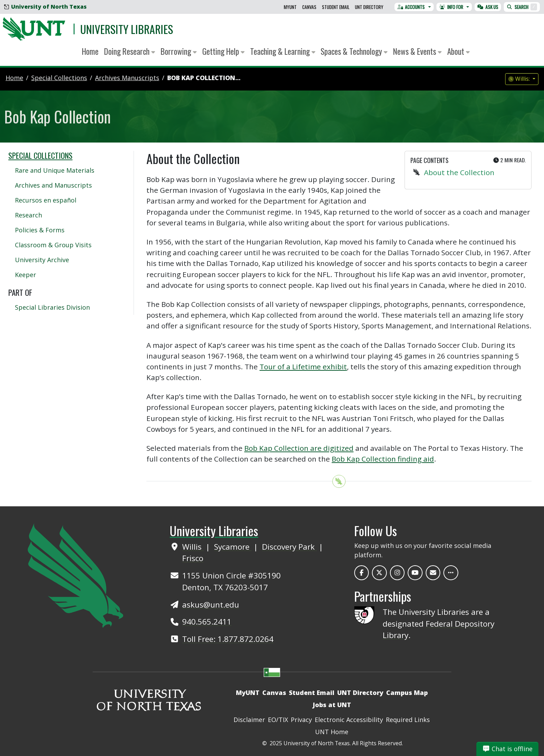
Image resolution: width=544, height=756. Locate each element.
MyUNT (290, 7)
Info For (451, 7)
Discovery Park (289, 547)
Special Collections (40, 155)
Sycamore (233, 547)
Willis (193, 547)
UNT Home (332, 732)
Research (28, 215)
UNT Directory (369, 7)
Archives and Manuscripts (53, 185)
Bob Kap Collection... (204, 78)
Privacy (301, 720)
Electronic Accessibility (349, 720)
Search (522, 7)
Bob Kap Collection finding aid (383, 459)
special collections (59, 78)
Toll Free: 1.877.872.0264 (228, 639)
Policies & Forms (40, 230)
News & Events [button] (417, 51)
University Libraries (127, 29)
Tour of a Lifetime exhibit (303, 367)
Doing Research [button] (130, 51)
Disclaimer (249, 720)
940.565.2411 (207, 622)
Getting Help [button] (223, 51)
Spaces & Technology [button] (354, 51)
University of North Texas (45, 7)
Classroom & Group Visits (53, 245)
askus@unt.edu (211, 605)
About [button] (458, 51)
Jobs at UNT (332, 705)
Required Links (408, 720)
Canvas (309, 7)
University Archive (42, 260)
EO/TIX (278, 720)
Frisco (193, 558)
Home (90, 51)
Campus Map (407, 693)
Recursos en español (46, 200)
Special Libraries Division (52, 307)
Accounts (411, 7)
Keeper (25, 275)
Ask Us (488, 7)
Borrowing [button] (179, 51)
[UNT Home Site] (75, 575)
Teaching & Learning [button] (283, 51)
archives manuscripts (127, 78)
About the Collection (459, 172)
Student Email (336, 7)
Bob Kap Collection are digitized (299, 448)
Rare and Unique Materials (55, 170)
